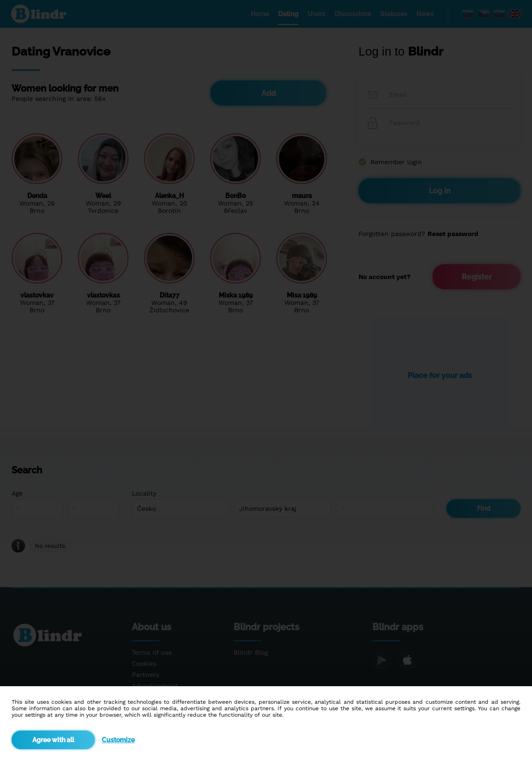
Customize (118, 740)
